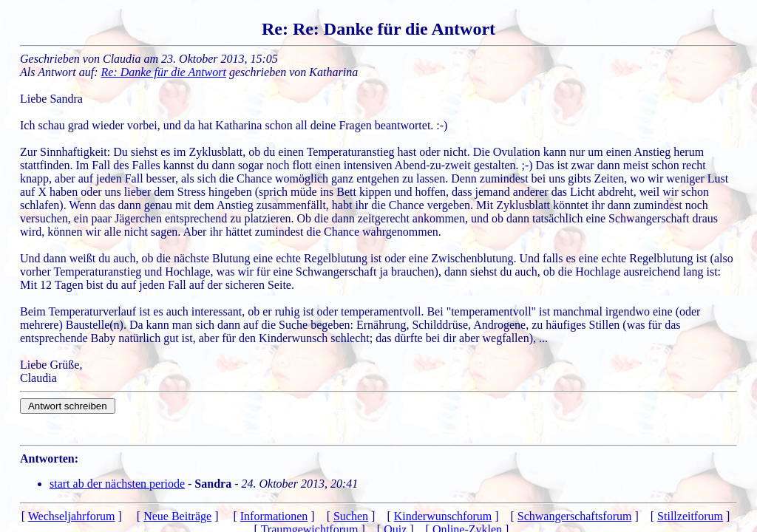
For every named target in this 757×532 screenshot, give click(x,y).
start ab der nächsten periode (117, 484)
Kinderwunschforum (443, 516)
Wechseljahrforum (72, 516)
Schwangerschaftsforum (575, 516)
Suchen (351, 516)
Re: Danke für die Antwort (164, 72)
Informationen (274, 516)
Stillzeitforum (690, 516)
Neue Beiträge (177, 516)
